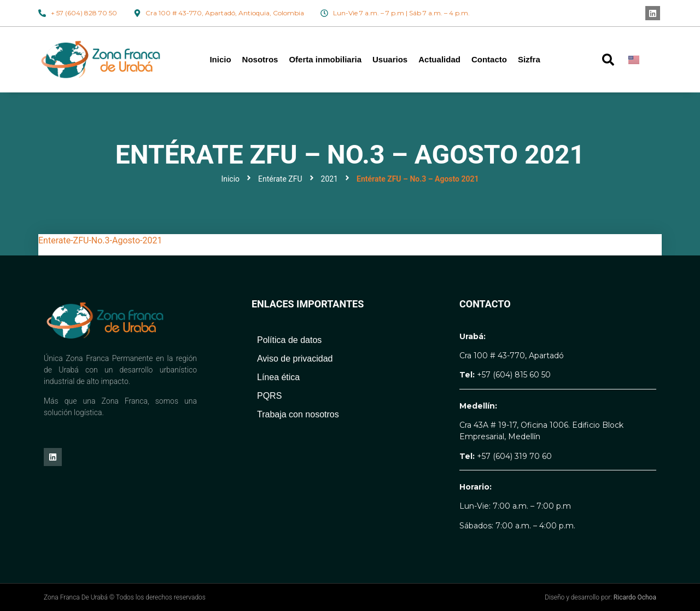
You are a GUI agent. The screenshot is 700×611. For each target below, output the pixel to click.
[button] (608, 60)
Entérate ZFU (280, 179)
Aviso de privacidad (295, 359)
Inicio (220, 59)
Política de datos (289, 340)
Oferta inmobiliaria (325, 59)
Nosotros (260, 59)
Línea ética (278, 377)
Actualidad (439, 59)
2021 (329, 179)
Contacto (489, 59)
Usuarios (390, 59)
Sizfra (529, 59)
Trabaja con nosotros (298, 414)
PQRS (269, 396)
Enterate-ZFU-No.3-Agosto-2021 (100, 240)
